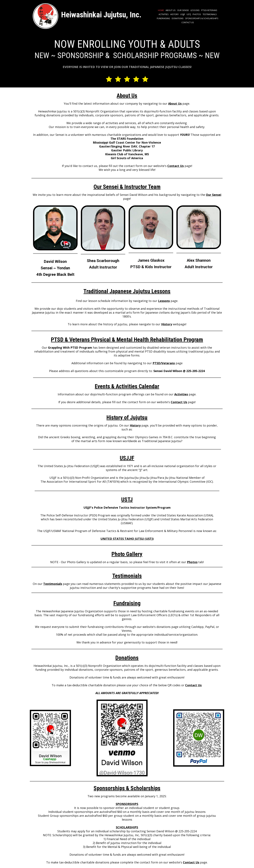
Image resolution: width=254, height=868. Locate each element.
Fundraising (163, 18)
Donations (178, 18)
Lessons (195, 10)
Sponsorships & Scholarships (202, 18)
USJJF (183, 14)
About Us (171, 10)
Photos (197, 14)
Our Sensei (183, 10)
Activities (164, 14)
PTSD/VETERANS (209, 10)
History (174, 14)
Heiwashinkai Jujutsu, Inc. (101, 15)
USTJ (189, 14)
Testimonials (210, 14)
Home (161, 10)
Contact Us (188, 22)
